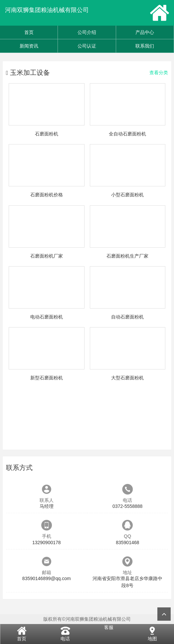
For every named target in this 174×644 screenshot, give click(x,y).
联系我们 (145, 46)
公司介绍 (87, 32)
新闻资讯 (29, 46)
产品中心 (145, 32)
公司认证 (87, 46)
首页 (29, 32)
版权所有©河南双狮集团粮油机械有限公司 (87, 619)
